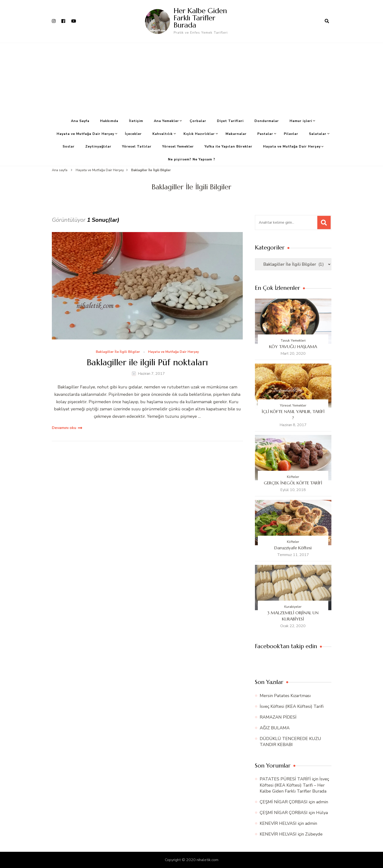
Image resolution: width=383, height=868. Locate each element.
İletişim (136, 121)
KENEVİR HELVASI (278, 823)
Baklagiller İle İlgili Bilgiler (118, 352)
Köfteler (293, 477)
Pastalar (265, 134)
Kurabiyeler (293, 607)
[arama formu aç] (327, 21)
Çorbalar (198, 121)
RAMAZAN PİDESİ (278, 717)
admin (322, 802)
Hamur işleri (301, 121)
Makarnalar (236, 134)
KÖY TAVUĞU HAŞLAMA (293, 347)
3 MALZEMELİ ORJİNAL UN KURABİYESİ (293, 616)
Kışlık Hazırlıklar (199, 134)
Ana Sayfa (80, 121)
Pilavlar (291, 134)
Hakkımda (109, 121)
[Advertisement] (192, 79)
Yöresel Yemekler (178, 146)
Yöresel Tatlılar (137, 146)
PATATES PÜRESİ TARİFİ (285, 779)
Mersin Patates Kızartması (285, 696)
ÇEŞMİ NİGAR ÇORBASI (284, 802)
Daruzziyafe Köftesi (293, 548)
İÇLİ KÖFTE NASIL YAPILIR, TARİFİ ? (293, 415)
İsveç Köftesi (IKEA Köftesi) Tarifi (292, 706)
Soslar (69, 146)
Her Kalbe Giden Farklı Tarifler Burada (200, 18)
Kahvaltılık (163, 134)
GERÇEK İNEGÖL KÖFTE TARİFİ (293, 483)
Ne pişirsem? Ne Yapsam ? (192, 159)
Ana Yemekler (166, 121)
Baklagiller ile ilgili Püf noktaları (147, 362)
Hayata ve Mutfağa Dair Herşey (85, 134)
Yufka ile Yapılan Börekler (228, 146)
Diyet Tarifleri (230, 121)
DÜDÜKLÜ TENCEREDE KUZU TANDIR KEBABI (290, 742)
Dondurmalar (267, 121)
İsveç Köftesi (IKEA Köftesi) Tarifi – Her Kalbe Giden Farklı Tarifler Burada (294, 785)
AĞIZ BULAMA (275, 728)
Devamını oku (64, 428)
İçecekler (133, 134)
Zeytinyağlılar (98, 146)
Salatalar (318, 134)
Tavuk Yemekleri (293, 341)
